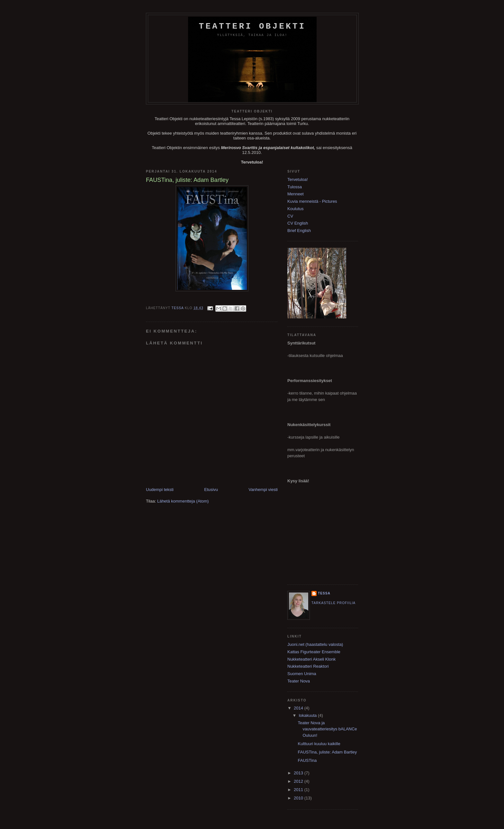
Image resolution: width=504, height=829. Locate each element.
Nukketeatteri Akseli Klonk (311, 659)
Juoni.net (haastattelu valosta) (315, 644)
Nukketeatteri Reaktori (308, 666)
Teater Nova (299, 681)
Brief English (299, 231)
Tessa (324, 593)
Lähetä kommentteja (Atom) (183, 501)
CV (290, 216)
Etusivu (211, 490)
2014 (299, 708)
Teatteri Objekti (252, 26)
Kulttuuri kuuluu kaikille (319, 744)
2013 (299, 773)
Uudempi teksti (160, 490)
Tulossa (295, 187)
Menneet (296, 194)
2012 (299, 781)
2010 (299, 798)
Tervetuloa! (298, 179)
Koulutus (296, 209)
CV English (298, 223)
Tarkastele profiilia (333, 603)
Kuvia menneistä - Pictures (312, 201)
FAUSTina (307, 760)
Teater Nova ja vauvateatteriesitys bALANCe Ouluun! (327, 729)
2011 (299, 790)
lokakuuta (308, 715)
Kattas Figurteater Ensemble (314, 652)
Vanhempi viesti (263, 490)
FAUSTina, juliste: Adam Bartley (327, 752)
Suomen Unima (302, 674)
